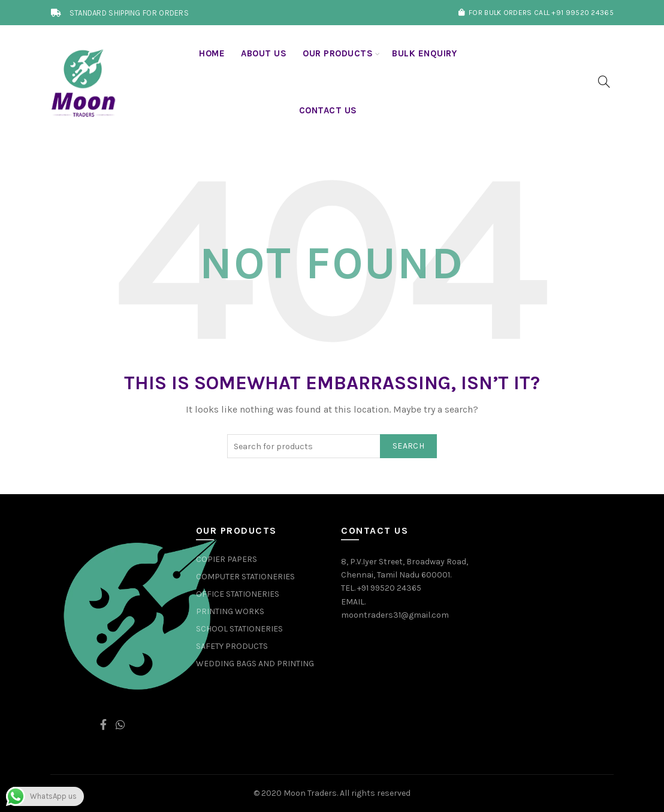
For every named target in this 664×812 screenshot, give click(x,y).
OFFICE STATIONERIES (238, 594)
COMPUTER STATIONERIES (245, 577)
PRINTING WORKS (230, 611)
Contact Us (328, 110)
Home (212, 53)
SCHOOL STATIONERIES (239, 629)
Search (408, 446)
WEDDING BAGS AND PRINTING (255, 664)
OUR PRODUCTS (338, 53)
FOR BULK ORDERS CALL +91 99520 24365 (536, 13)
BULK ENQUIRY (424, 53)
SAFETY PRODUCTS (232, 646)
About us (264, 53)
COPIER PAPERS (227, 559)
